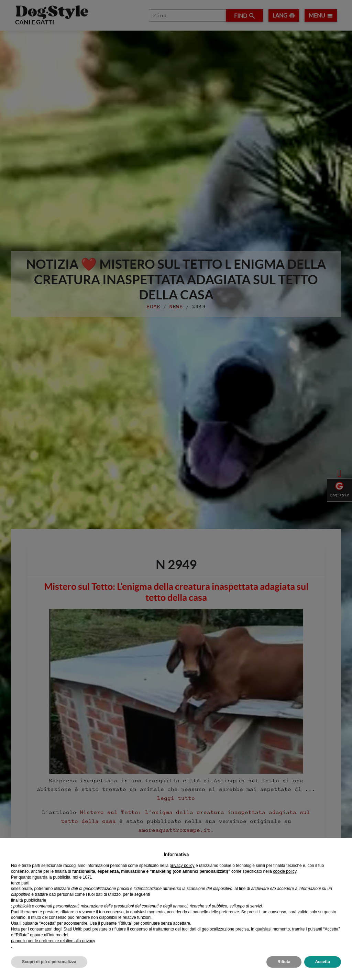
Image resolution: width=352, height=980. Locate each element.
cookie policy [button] (285, 871)
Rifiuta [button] (284, 962)
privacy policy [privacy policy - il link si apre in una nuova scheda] (182, 866)
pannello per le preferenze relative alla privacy (53, 941)
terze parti (20, 883)
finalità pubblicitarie (29, 900)
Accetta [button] (323, 962)
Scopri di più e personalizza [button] (49, 962)
